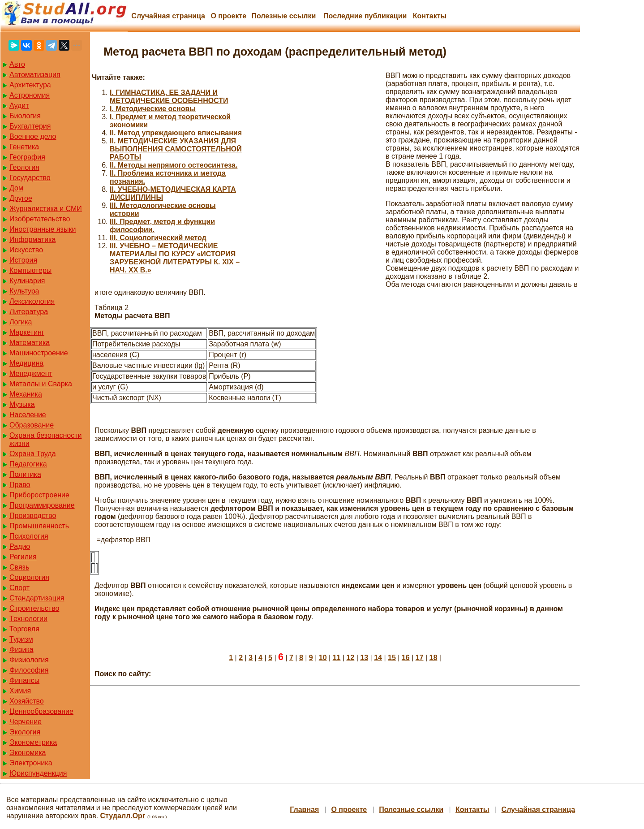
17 (420, 658)
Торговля (24, 629)
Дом (16, 188)
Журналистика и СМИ (46, 209)
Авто (17, 64)
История (23, 260)
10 (323, 658)
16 (406, 658)
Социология (29, 577)
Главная (304, 810)
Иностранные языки (43, 229)
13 (364, 658)
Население (28, 415)
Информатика (32, 240)
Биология (25, 116)
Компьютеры (30, 270)
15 (392, 658)
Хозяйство (27, 701)
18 (434, 658)
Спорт (19, 588)
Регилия (23, 557)
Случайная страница (168, 16)
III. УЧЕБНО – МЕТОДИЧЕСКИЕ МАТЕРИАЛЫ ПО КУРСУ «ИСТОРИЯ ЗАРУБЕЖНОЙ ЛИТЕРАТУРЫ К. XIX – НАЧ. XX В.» (175, 258)
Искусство (26, 250)
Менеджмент (31, 373)
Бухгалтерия (30, 126)
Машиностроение (39, 353)
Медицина (26, 363)
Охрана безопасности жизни (45, 439)
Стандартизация (37, 598)
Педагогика (28, 464)
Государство (30, 178)
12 (350, 658)
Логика (21, 322)
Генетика (24, 147)
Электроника (31, 763)
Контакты (430, 16)
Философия (29, 670)
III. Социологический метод (158, 238)
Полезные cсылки (283, 16)
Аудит (19, 106)
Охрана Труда (33, 454)
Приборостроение (39, 495)
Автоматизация (35, 75)
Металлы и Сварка (41, 384)
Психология (29, 536)
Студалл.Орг (123, 816)
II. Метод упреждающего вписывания (176, 133)
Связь (19, 567)
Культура (24, 291)
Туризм (21, 639)
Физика (21, 650)
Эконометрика (33, 742)
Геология (24, 167)
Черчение (26, 722)
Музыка (22, 404)
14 (378, 658)
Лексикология (32, 301)
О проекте (228, 16)
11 (337, 658)
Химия (20, 691)
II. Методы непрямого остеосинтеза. (174, 165)
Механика (26, 394)
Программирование (42, 505)
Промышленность (39, 526)
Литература (29, 312)
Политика (25, 474)
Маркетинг (27, 332)
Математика (30, 343)
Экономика (28, 753)
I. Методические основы (153, 109)
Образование (32, 425)
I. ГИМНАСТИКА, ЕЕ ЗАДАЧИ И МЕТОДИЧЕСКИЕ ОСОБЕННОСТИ (169, 97)
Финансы (24, 680)
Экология (25, 732)
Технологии (28, 619)
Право (20, 485)
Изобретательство (40, 219)
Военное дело (33, 136)
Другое (21, 198)
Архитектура (30, 85)
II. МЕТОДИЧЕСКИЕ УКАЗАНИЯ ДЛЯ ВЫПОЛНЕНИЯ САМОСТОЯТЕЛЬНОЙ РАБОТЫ (176, 149)
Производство (33, 516)
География (27, 157)
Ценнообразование (41, 711)
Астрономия (30, 95)
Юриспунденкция (38, 773)
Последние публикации (365, 16)
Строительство (34, 608)
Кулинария (27, 281)
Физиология (29, 660)
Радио (20, 546)
